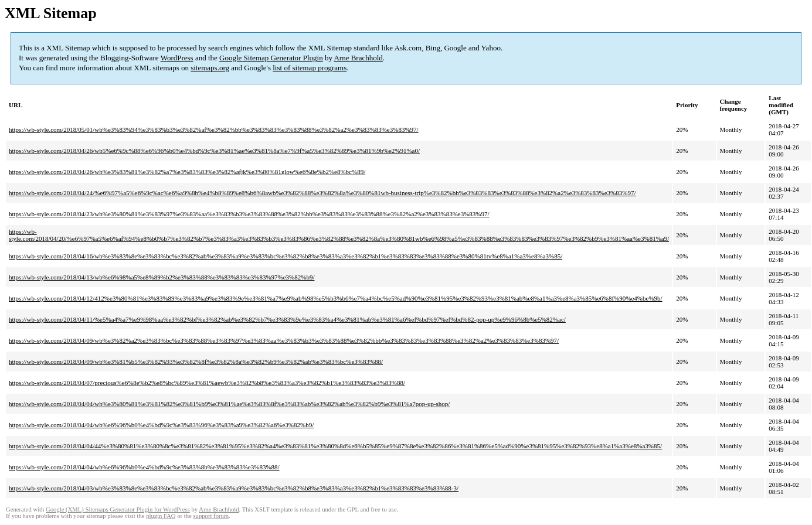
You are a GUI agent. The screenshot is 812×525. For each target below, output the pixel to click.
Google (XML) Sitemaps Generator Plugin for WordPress (118, 509)
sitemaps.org (210, 68)
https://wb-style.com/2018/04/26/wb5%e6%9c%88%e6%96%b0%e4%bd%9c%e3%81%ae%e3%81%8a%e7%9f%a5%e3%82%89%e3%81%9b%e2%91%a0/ (214, 151)
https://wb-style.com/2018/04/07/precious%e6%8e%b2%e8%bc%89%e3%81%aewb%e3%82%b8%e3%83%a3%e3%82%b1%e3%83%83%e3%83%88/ (207, 383)
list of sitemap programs (310, 68)
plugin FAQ (161, 516)
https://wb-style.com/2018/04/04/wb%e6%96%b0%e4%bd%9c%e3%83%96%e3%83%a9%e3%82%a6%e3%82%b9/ (161, 425)
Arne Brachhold (358, 58)
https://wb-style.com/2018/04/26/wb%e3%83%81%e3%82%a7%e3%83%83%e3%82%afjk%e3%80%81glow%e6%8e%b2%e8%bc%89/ (187, 172)
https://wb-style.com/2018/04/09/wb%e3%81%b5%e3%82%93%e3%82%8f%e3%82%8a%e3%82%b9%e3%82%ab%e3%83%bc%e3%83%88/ (196, 362)
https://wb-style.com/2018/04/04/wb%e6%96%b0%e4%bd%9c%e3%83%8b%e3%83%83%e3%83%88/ (144, 467)
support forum (211, 516)
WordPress (177, 58)
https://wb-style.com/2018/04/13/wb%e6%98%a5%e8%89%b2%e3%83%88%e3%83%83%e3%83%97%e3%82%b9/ (162, 277)
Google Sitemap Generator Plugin (271, 58)
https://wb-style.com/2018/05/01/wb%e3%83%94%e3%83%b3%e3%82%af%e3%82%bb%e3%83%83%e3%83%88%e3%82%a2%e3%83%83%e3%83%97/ (214, 129)
